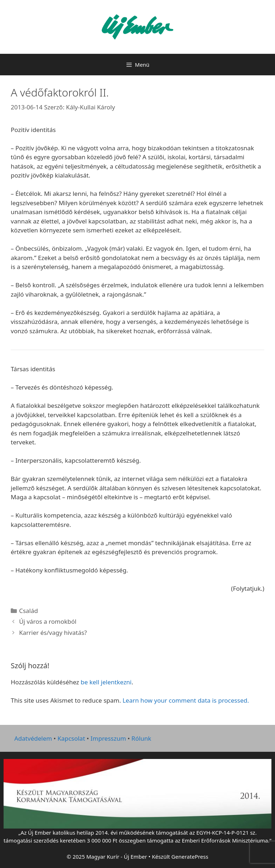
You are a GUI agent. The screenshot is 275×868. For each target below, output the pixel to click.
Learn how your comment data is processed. (186, 700)
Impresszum (108, 738)
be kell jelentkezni (106, 682)
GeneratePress (190, 857)
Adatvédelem (33, 738)
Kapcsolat (71, 738)
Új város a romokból (48, 621)
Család (28, 611)
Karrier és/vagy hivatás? (53, 633)
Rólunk (141, 738)
